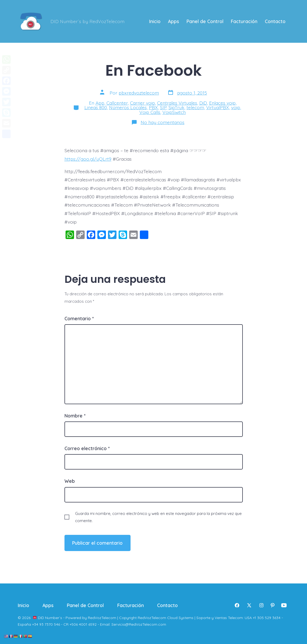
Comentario (79, 318)
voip (236, 107)
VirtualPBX (218, 107)
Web (70, 481)
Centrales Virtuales (177, 103)
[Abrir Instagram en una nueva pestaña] (261, 605)
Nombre (75, 416)
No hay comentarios (163, 122)
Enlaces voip (222, 103)
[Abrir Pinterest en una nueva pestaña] (273, 605)
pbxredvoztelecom (139, 93)
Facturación (244, 21)
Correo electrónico (87, 448)
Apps (174, 21)
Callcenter (117, 103)
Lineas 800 (96, 107)
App (100, 103)
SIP (163, 107)
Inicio (155, 21)
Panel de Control (205, 21)
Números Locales (128, 107)
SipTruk (176, 107)
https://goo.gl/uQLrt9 (88, 159)
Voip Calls (150, 112)
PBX (153, 107)
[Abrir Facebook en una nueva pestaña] (237, 605)
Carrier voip (142, 103)
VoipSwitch (174, 112)
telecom (195, 107)
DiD (203, 103)
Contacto (275, 21)
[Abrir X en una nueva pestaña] (249, 605)
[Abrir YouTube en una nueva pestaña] (284, 605)
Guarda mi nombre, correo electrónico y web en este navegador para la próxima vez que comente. (158, 517)
